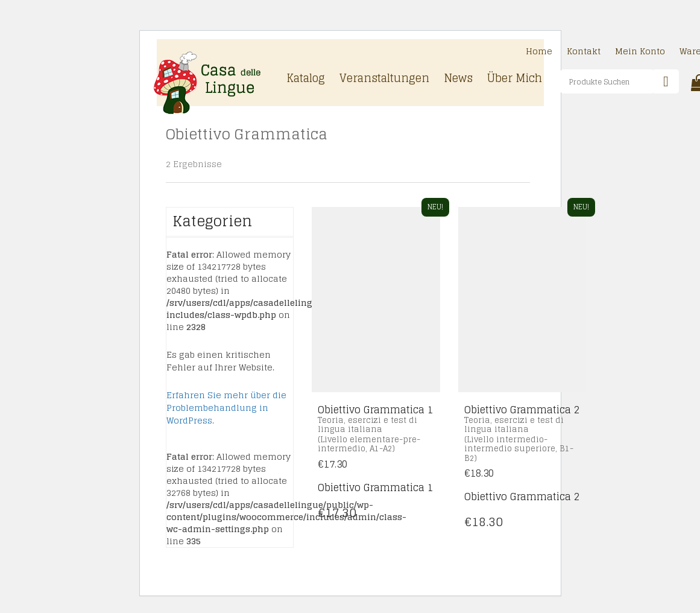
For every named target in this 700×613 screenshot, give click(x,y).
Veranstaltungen (384, 79)
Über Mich (515, 79)
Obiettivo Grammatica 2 (522, 497)
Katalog (306, 79)
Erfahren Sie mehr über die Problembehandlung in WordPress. (226, 408)
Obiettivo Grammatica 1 (375, 488)
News (458, 79)
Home (539, 52)
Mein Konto (640, 52)
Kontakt (584, 52)
